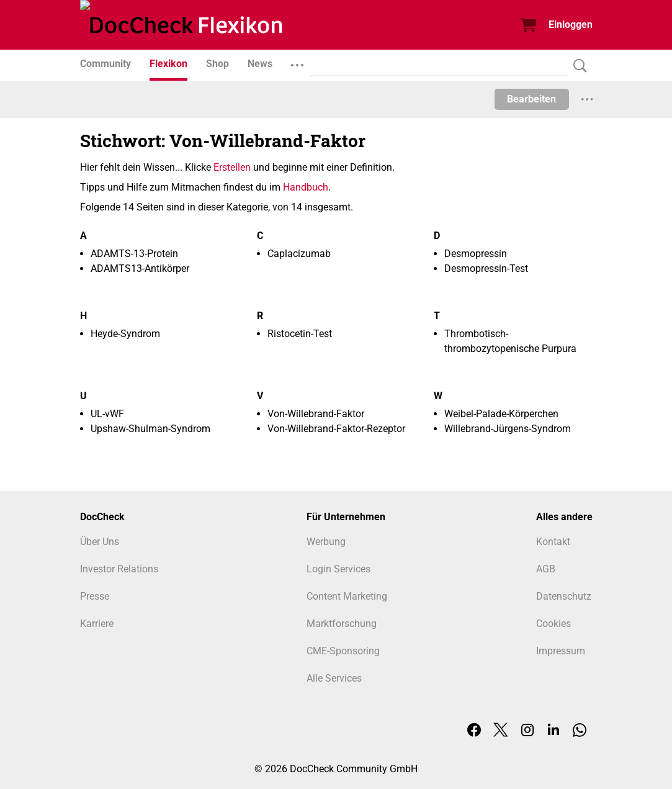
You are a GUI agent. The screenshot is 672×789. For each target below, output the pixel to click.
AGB (546, 569)
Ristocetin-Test (300, 334)
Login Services (338, 569)
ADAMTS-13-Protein (134, 254)
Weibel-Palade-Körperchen (501, 414)
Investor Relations (119, 569)
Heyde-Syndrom (125, 334)
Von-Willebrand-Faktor (316, 414)
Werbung (326, 542)
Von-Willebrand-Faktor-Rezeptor (336, 429)
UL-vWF (107, 414)
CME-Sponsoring (343, 651)
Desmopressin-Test (486, 268)
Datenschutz (564, 596)
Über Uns (100, 542)
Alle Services (334, 678)
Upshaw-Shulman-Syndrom (150, 429)
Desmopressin (476, 254)
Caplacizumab (299, 254)
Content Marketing (347, 596)
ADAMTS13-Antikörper (140, 268)
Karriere (97, 624)
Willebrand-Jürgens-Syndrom (508, 429)
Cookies (553, 624)
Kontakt (553, 542)
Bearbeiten (531, 99)
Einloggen (571, 25)
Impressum (561, 651)
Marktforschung (342, 624)
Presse (95, 596)
